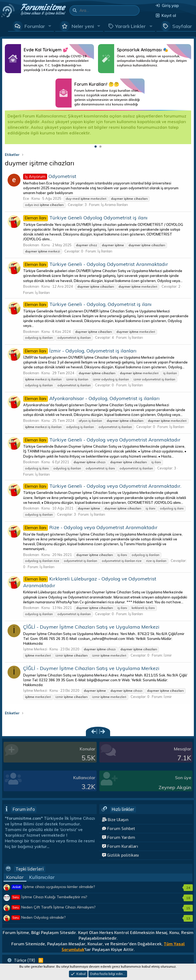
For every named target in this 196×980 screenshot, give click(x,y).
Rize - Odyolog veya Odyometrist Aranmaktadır (90, 527)
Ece (26, 198)
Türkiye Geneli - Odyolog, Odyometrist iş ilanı (87, 304)
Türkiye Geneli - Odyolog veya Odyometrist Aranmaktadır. (102, 486)
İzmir (168, 655)
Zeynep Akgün (175, 787)
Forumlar (35, 26)
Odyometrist (50, 176)
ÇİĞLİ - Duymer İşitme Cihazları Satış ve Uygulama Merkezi (91, 627)
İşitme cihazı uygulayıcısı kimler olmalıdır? (53, 887)
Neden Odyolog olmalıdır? (39, 917)
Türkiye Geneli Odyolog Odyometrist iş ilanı (85, 218)
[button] (50, 26)
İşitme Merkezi (35, 649)
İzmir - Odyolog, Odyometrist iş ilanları (80, 351)
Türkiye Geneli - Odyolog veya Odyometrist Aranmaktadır (102, 440)
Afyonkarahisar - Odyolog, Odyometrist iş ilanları (91, 398)
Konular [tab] (15, 877)
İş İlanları (105, 251)
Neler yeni (83, 26)
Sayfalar (182, 26)
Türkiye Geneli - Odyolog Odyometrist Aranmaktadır (96, 264)
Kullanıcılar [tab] (42, 877)
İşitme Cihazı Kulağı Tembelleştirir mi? (49, 897)
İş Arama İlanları (114, 205)
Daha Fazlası (49, 59)
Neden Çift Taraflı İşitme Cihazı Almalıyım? (54, 907)
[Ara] (109, 10)
